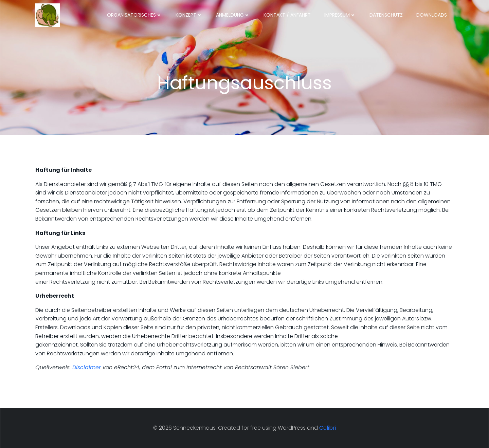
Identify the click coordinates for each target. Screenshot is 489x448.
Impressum (340, 15)
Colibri (328, 428)
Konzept (189, 15)
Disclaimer (87, 367)
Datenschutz (386, 15)
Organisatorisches (134, 15)
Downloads (432, 15)
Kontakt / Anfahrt (287, 15)
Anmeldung (233, 15)
